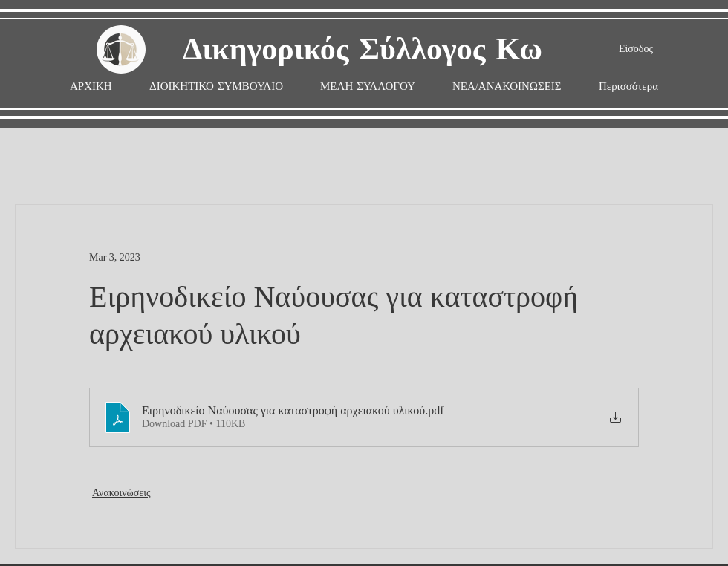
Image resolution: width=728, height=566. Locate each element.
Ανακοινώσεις (121, 493)
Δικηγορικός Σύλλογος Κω (363, 50)
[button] (368, 87)
